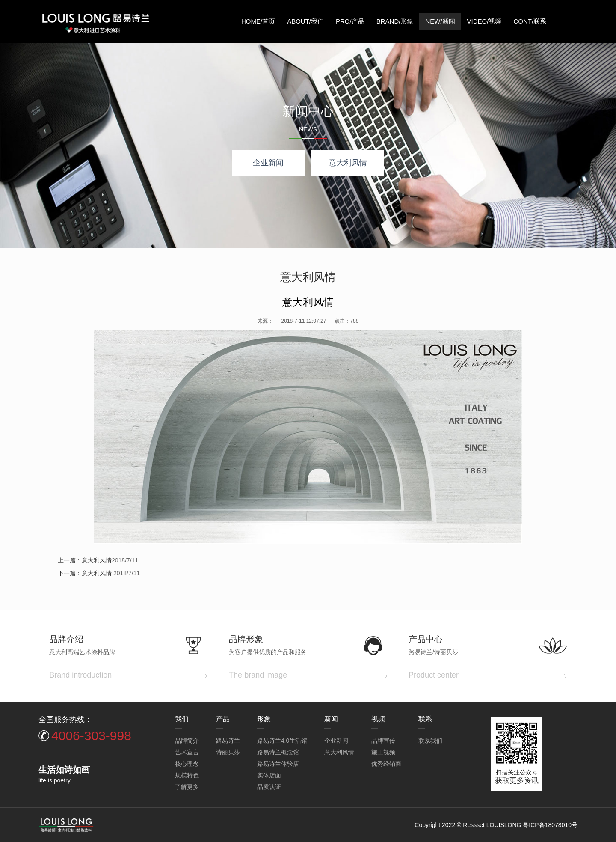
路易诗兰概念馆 (278, 752)
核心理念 (187, 764)
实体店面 (269, 775)
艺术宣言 (187, 752)
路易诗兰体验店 (278, 764)
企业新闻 (268, 163)
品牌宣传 (383, 741)
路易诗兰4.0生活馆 (282, 741)
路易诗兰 (228, 741)
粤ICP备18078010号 (550, 825)
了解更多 (187, 787)
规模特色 (187, 775)
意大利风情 (348, 163)
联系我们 (430, 741)
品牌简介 (187, 741)
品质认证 (269, 787)
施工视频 (383, 752)
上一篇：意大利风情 (85, 560)
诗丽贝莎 (228, 752)
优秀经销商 (386, 764)
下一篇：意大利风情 (85, 573)
